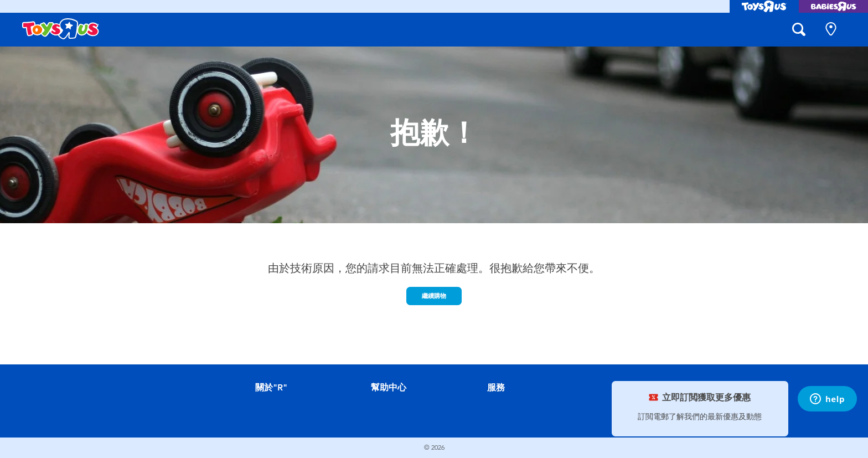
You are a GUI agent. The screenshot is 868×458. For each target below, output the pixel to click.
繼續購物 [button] (434, 296)
